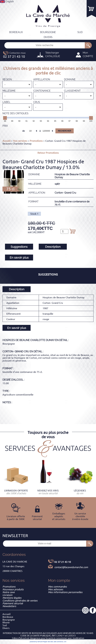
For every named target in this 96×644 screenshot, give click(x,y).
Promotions (36, 141)
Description (53, 247)
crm (65, 642)
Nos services (20, 141)
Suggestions (19, 247)
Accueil (6, 141)
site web (50, 642)
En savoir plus (19, 258)
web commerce (58, 642)
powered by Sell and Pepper (38, 642)
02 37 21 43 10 (63, 562)
